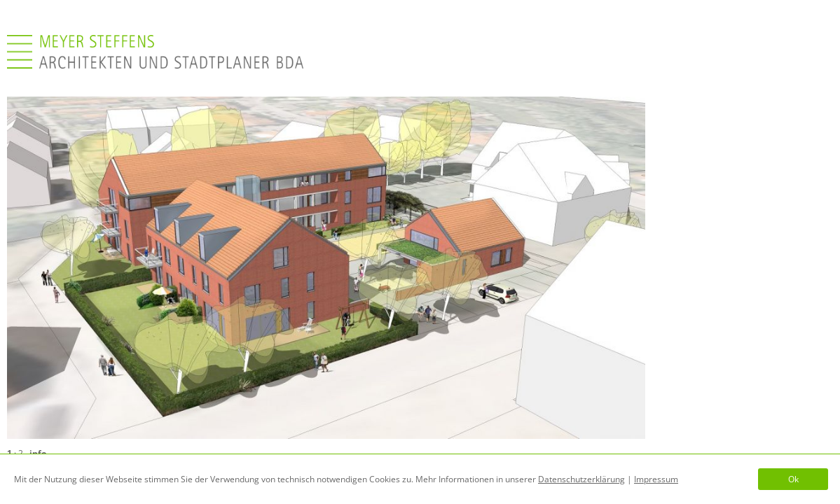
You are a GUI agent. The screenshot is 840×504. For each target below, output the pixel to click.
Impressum (656, 479)
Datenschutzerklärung (581, 479)
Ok (793, 479)
